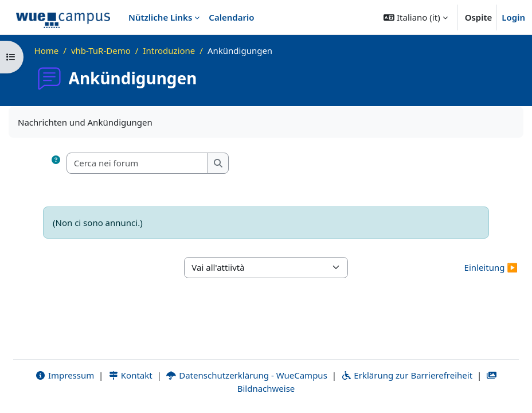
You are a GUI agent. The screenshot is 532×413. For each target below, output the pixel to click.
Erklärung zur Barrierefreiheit (407, 375)
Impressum (64, 375)
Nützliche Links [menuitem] (160, 17)
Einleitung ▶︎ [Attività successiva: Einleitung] (491, 267)
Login (513, 17)
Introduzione (169, 50)
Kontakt (130, 375)
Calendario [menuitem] (231, 17)
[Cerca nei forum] (138, 163)
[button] (415, 17)
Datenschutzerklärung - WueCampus (247, 375)
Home (47, 50)
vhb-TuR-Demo (101, 50)
